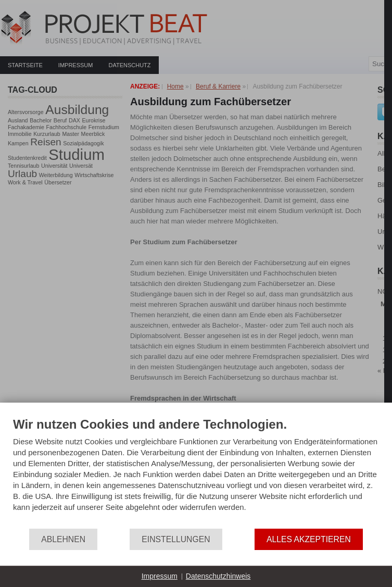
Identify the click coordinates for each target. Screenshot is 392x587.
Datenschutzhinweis (218, 576)
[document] (196, 472)
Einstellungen (176, 539)
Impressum (160, 576)
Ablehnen (63, 539)
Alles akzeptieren (309, 539)
